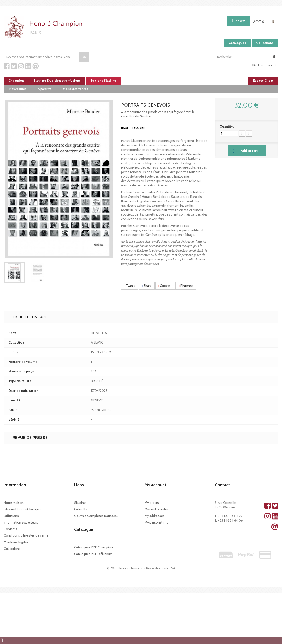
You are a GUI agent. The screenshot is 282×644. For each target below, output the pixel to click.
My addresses (154, 516)
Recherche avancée (265, 65)
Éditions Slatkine (103, 81)
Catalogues (237, 43)
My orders (152, 503)
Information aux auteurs (21, 522)
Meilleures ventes (75, 89)
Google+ (165, 286)
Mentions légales (16, 542)
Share (147, 286)
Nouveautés (18, 89)
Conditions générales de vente (26, 535)
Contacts (10, 529)
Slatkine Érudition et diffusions (57, 81)
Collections (265, 43)
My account (155, 485)
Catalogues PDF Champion (93, 547)
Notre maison (14, 503)
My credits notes (157, 509)
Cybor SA (169, 568)
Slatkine (80, 503)
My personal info (157, 522)
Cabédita (81, 509)
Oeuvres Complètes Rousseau (96, 516)
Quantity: (227, 126)
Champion (16, 81)
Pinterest (186, 286)
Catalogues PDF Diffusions (93, 554)
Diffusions (11, 516)
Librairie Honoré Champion (23, 509)
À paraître (45, 89)
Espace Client (263, 81)
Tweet (130, 286)
